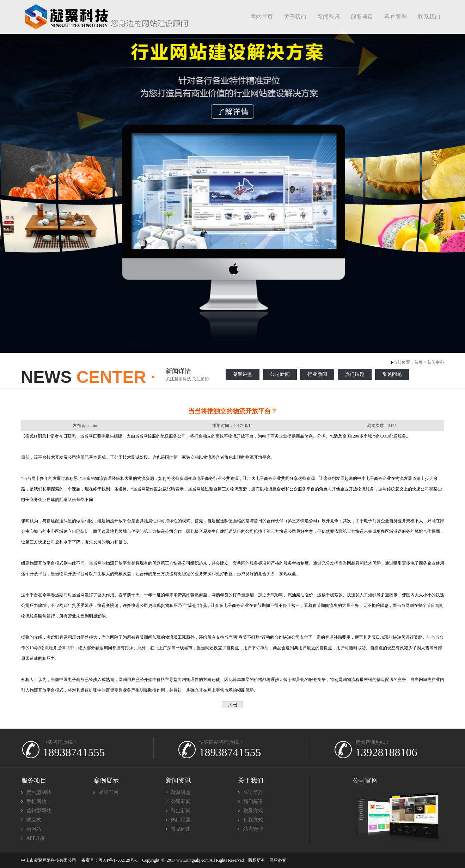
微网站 (34, 829)
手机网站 (36, 801)
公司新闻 (280, 374)
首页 (418, 362)
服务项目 (34, 780)
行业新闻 (317, 374)
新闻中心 (436, 362)
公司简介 (253, 792)
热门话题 (355, 374)
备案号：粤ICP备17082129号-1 (110, 860)
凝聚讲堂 (243, 374)
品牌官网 (109, 792)
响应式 (34, 820)
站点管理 (253, 829)
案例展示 (106, 780)
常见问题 (392, 374)
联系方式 (253, 811)
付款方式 (253, 820)
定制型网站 (39, 792)
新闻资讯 (178, 780)
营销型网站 (39, 811)
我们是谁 (253, 801)
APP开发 (36, 838)
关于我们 (251, 780)
